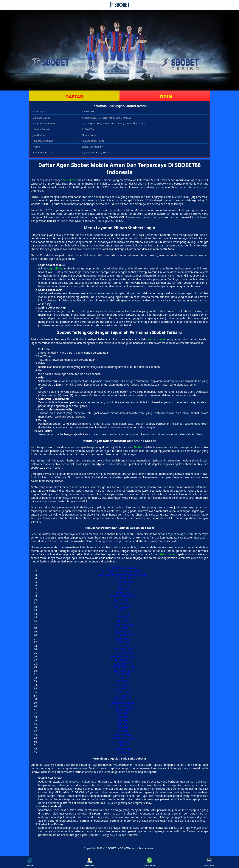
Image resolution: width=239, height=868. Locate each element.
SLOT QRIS (123, 614)
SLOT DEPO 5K (123, 696)
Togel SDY (123, 742)
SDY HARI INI (123, 685)
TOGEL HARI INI (123, 624)
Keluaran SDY (123, 749)
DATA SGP (123, 585)
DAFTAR (74, 96)
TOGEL (123, 610)
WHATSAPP (149, 862)
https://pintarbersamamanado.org (123, 571)
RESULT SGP (123, 674)
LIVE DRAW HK (123, 617)
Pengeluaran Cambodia (123, 706)
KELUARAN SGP (123, 582)
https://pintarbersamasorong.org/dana (123, 575)
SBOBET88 (70, 180)
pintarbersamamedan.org (123, 568)
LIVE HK (123, 678)
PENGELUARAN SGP (123, 656)
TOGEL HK (123, 646)
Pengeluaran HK (123, 603)
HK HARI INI (123, 592)
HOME (30, 862)
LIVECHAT (209, 862)
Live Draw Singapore (123, 738)
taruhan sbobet (156, 339)
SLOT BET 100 (123, 688)
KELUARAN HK (123, 632)
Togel (123, 745)
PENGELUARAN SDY (123, 596)
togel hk (123, 713)
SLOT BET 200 (123, 692)
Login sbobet (55, 268)
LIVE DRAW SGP (123, 649)
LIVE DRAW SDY (123, 607)
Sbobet (138, 447)
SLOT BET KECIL (123, 671)
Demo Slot (123, 589)
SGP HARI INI (123, 600)
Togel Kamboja (123, 710)
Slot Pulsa (123, 752)
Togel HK (123, 731)
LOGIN (165, 96)
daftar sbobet (166, 554)
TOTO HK (123, 621)
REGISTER (90, 862)
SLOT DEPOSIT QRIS (123, 667)
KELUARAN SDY (123, 578)
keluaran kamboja (123, 703)
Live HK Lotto (123, 735)
